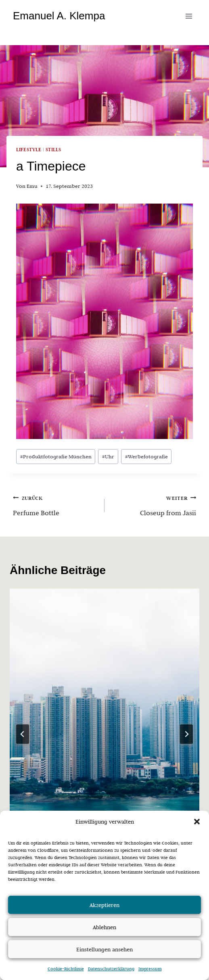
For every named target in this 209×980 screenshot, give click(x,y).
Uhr (108, 457)
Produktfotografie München (56, 457)
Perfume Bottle (55, 504)
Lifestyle (29, 150)
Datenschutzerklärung (111, 969)
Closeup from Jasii (154, 504)
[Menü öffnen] (189, 16)
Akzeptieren (104, 905)
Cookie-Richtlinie (66, 969)
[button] (197, 822)
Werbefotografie (146, 457)
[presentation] (104, 715)
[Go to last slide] (23, 734)
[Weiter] (186, 734)
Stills (53, 150)
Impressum (150, 969)
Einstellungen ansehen (104, 949)
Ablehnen (104, 927)
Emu (32, 186)
